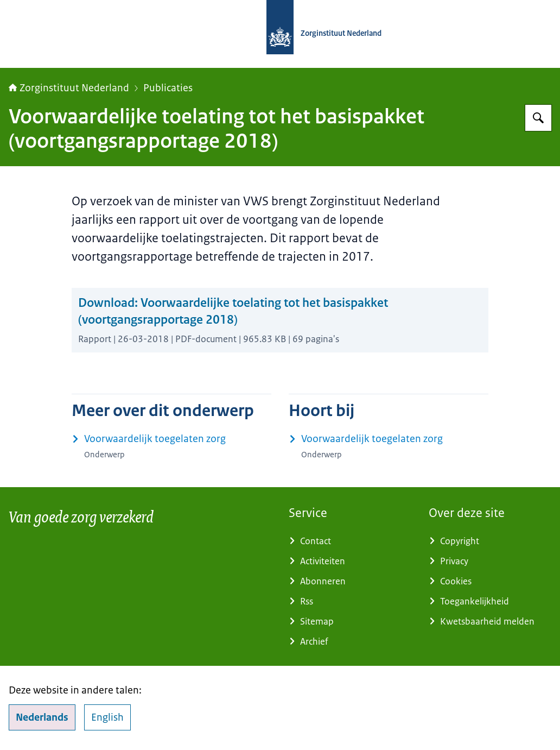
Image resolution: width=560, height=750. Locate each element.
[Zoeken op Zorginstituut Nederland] (538, 118)
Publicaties (168, 88)
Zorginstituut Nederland (69, 88)
